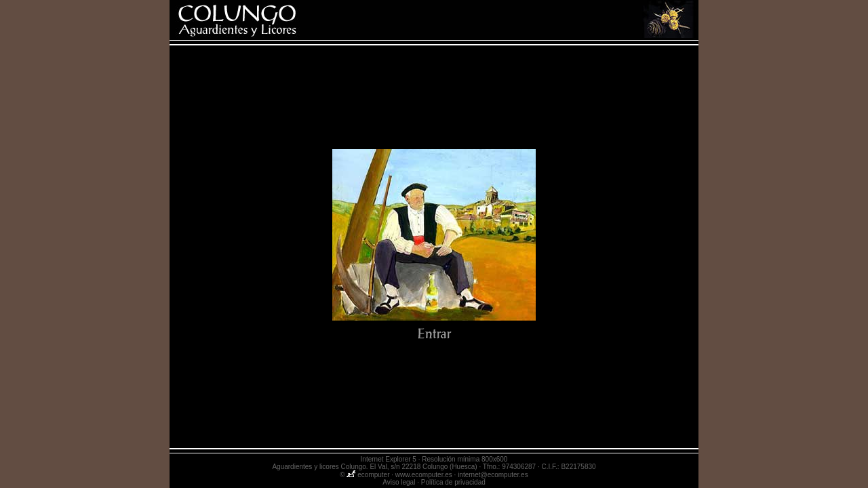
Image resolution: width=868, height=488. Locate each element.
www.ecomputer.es (424, 475)
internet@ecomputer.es (493, 475)
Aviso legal (399, 482)
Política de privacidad (453, 482)
